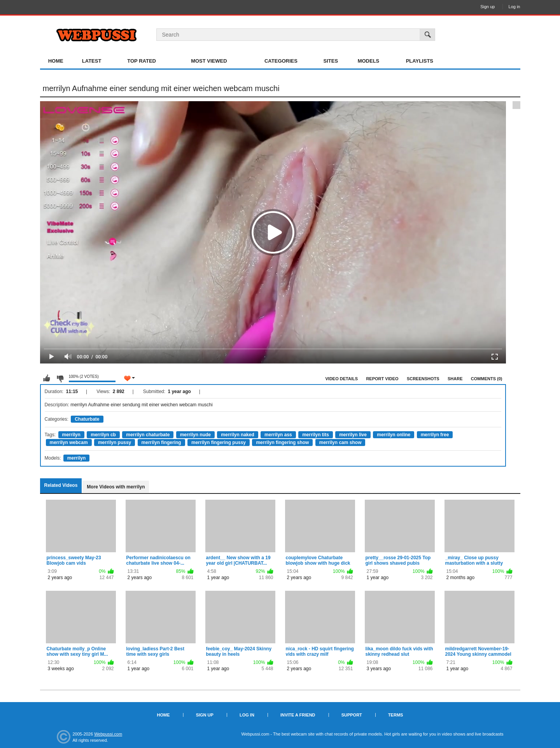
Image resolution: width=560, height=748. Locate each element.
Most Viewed (209, 61)
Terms (396, 715)
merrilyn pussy (115, 442)
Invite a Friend (298, 715)
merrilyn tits (316, 435)
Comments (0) (487, 379)
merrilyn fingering (161, 442)
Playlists (420, 61)
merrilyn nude (195, 435)
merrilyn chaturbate (148, 435)
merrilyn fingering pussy (219, 442)
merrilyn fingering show (282, 442)
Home (56, 61)
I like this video (47, 378)
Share (455, 379)
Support (352, 715)
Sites (331, 61)
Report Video (382, 379)
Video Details (342, 379)
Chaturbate (87, 419)
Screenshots (423, 379)
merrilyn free (435, 435)
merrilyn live (353, 435)
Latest (92, 61)
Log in (514, 7)
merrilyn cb (103, 435)
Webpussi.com (108, 734)
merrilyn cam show (340, 442)
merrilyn (71, 435)
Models (369, 61)
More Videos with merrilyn (116, 487)
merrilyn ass (278, 435)
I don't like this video (60, 378)
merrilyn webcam (69, 442)
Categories (281, 61)
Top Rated (142, 61)
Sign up (487, 7)
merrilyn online (394, 435)
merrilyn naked (237, 435)
